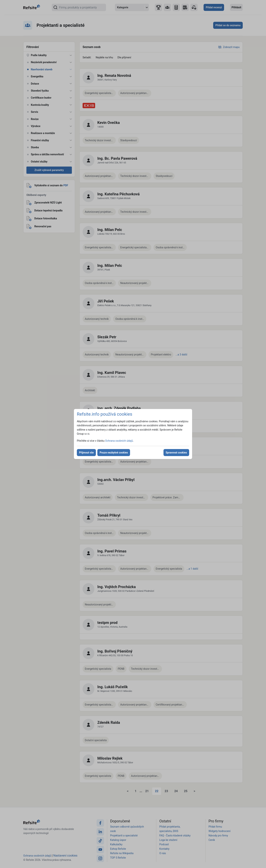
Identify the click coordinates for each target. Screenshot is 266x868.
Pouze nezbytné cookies (114, 453)
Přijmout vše (86, 453)
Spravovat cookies (176, 453)
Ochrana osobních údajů (119, 441)
